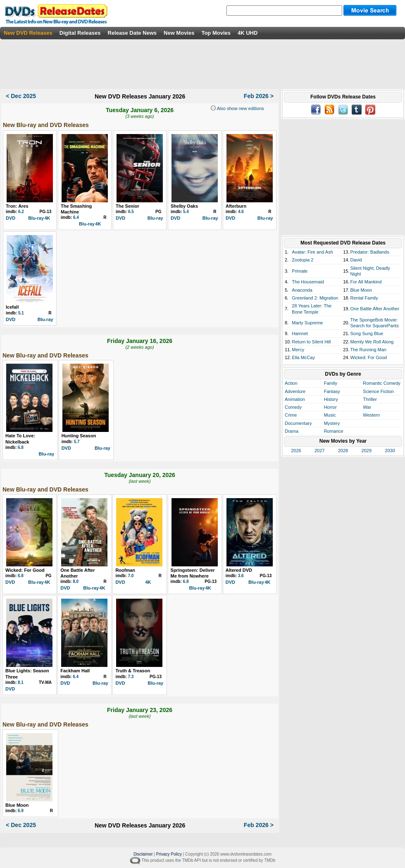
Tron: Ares (17, 206)
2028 (343, 451)
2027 (319, 451)
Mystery (332, 423)
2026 (296, 451)
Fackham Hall (75, 671)
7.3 (131, 677)
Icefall (12, 307)
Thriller (370, 399)
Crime (291, 415)
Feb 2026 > (259, 96)
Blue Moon (17, 805)
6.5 (131, 212)
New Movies (179, 33)
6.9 (21, 811)
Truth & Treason (133, 671)
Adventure (295, 391)
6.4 (76, 217)
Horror (330, 407)
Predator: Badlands (370, 252)
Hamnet (300, 333)
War (367, 407)
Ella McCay (303, 357)
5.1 (21, 313)
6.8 (21, 447)
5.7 (77, 442)
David (356, 260)
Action (291, 383)
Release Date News (132, 33)
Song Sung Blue (367, 333)
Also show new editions (240, 108)
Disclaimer (143, 854)
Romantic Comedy (381, 383)
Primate (300, 271)
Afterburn (236, 206)
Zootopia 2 (303, 260)
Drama (292, 431)
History (331, 399)
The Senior (127, 206)
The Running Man (368, 350)
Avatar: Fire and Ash (312, 252)
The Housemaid (308, 282)
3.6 (241, 576)
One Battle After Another (375, 309)
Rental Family (364, 298)
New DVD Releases (28, 33)
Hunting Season (79, 436)
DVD (11, 218)
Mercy (298, 350)
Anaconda (302, 290)
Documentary (298, 423)
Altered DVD (239, 570)
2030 (390, 451)
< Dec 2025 (21, 96)
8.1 (21, 682)
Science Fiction (378, 391)
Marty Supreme (307, 323)
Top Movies (216, 33)
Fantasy (332, 391)
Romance (334, 431)
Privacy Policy (169, 854)
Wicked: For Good (25, 570)
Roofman (125, 570)
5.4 (186, 212)
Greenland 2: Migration (315, 298)
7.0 (131, 576)
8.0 (76, 581)
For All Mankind (366, 282)
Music (330, 415)
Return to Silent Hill (311, 342)
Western (371, 415)
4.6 (241, 212)
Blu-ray (36, 218)
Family (331, 383)
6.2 (21, 212)
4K (47, 218)
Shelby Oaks (184, 206)
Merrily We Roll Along (372, 342)
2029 (367, 451)
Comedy (293, 407)
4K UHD (248, 33)
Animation (295, 399)
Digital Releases (80, 33)
